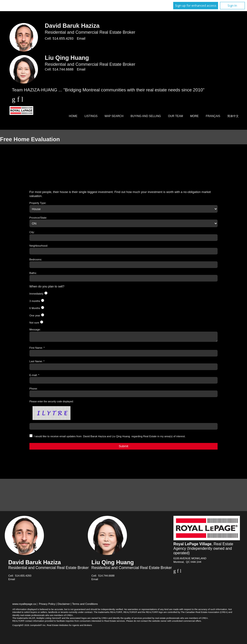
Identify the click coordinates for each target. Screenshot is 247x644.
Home (73, 116)
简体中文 (233, 116)
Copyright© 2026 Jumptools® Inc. (29, 627)
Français (213, 116)
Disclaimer (64, 605)
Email (81, 38)
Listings (91, 116)
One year (35, 315)
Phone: (34, 390)
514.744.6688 (63, 69)
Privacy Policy (47, 605)
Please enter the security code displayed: (52, 403)
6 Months (35, 308)
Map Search (114, 116)
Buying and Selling (146, 116)
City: (32, 232)
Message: (35, 329)
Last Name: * (37, 363)
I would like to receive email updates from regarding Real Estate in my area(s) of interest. (110, 438)
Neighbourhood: (39, 246)
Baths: (33, 273)
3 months (35, 301)
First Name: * (37, 349)
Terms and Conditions (85, 605)
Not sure (34, 323)
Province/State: (38, 218)
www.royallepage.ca (24, 605)
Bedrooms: (36, 259)
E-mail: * (34, 376)
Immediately (36, 294)
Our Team (175, 116)
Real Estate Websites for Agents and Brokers (69, 627)
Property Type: (38, 203)
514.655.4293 (63, 38)
